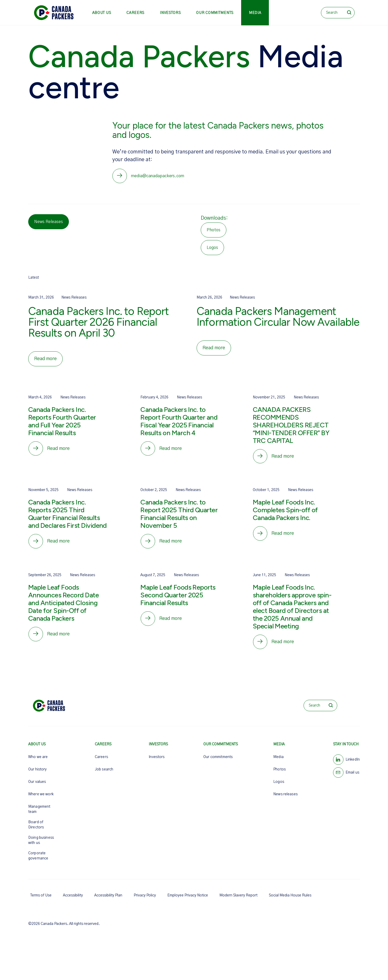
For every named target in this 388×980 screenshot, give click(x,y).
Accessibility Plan (108, 900)
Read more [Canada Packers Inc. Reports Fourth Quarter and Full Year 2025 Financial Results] (59, 450)
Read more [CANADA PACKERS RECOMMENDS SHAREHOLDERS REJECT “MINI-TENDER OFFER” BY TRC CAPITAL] (284, 458)
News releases (285, 799)
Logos (279, 786)
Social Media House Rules (290, 900)
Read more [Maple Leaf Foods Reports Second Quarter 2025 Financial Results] (172, 622)
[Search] (338, 13)
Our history (38, 774)
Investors (170, 13)
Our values (37, 786)
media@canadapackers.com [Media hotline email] (159, 176)
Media (255, 13)
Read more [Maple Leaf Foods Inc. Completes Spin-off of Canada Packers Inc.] (284, 536)
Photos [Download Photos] (214, 231)
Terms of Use (41, 900)
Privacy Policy (145, 900)
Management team (39, 814)
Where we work (41, 799)
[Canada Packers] (54, 13)
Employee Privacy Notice (188, 900)
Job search (104, 774)
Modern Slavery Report (238, 900)
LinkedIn (353, 764)
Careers (135, 13)
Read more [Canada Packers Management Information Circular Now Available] (214, 349)
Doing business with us (41, 845)
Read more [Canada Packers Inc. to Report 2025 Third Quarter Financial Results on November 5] (172, 544)
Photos (279, 774)
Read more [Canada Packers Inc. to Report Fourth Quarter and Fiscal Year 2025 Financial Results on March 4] (172, 450)
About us (102, 13)
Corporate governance (38, 860)
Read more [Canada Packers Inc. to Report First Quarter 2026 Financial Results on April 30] (45, 360)
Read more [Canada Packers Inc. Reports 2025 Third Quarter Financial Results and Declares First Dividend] (59, 544)
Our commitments (215, 13)
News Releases (49, 223)
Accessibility (73, 900)
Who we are (38, 762)
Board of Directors (36, 829)
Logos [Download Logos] (212, 249)
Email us (352, 777)
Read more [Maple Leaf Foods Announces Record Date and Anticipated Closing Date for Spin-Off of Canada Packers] (59, 638)
